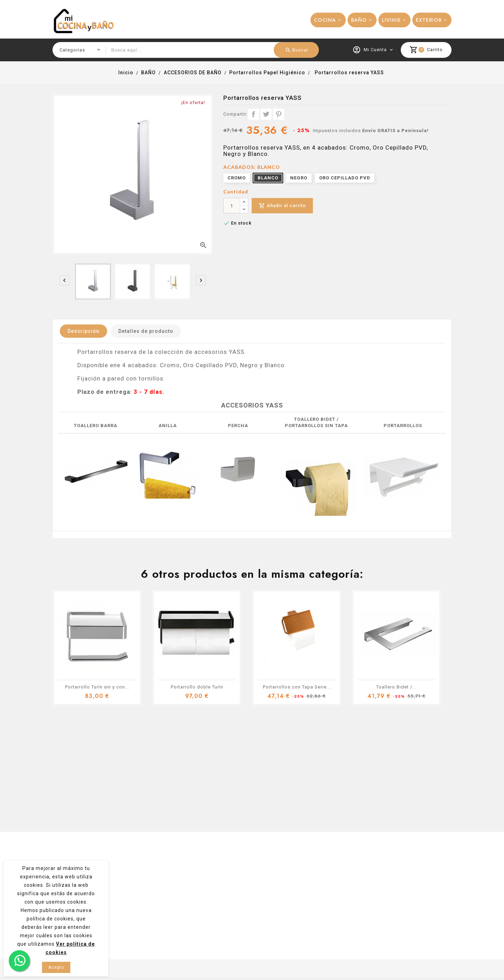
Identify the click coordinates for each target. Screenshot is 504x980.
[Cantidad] (232, 206)
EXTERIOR (429, 20)
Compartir (253, 114)
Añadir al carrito (282, 206)
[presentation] (64, 280)
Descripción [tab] (83, 331)
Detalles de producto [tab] (146, 331)
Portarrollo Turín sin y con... (97, 687)
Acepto (56, 967)
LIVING (391, 20)
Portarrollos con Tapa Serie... (297, 687)
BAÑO (359, 20)
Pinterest (279, 114)
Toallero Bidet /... (396, 687)
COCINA (325, 20)
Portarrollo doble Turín (197, 687)
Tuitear (266, 114)
